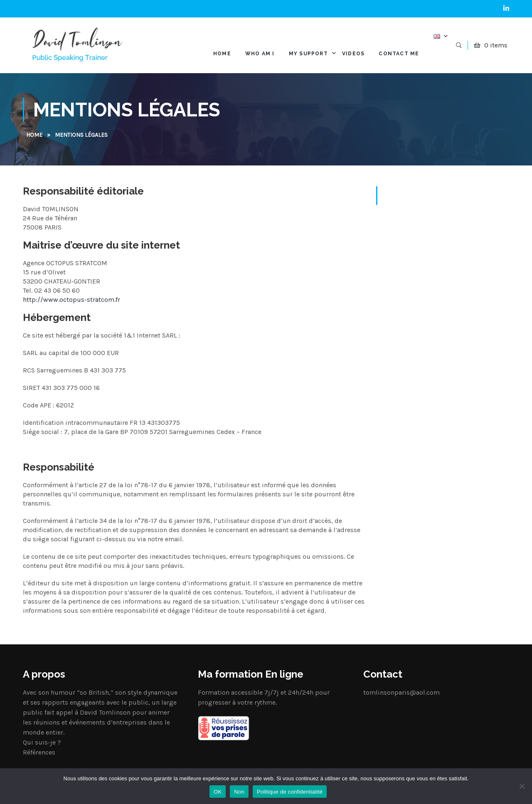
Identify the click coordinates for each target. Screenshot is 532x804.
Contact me (399, 54)
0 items (496, 45)
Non (239, 792)
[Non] (522, 786)
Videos (353, 54)
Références (39, 752)
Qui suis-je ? (42, 742)
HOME (222, 54)
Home (34, 135)
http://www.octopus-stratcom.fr (71, 300)
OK (218, 792)
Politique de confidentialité (290, 792)
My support (308, 54)
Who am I (260, 54)
